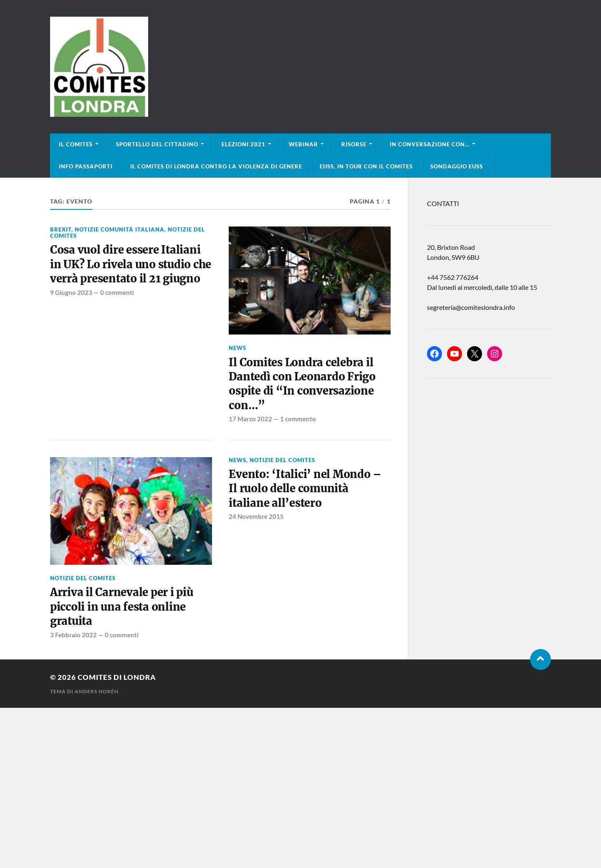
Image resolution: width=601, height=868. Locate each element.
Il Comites (76, 144)
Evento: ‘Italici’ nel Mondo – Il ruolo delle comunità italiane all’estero (305, 489)
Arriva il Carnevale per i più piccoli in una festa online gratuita (122, 607)
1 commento (298, 419)
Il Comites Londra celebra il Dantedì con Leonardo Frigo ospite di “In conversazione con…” (302, 384)
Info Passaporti (86, 166)
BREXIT (61, 229)
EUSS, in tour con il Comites (366, 166)
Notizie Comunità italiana (120, 229)
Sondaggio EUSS (457, 166)
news (237, 348)
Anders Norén (97, 691)
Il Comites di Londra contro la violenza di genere (216, 166)
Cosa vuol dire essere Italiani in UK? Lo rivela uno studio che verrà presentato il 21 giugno (131, 264)
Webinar (303, 144)
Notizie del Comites (83, 578)
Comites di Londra (117, 677)
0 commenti (117, 292)
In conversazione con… (430, 144)
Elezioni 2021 (244, 144)
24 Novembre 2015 (256, 516)
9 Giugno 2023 (71, 292)
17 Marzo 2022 (250, 419)
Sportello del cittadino (157, 144)
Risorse (354, 144)
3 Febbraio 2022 (73, 635)
